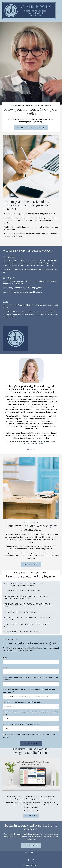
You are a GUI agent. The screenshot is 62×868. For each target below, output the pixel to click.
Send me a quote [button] (31, 744)
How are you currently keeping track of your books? (23, 702)
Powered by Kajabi (31, 865)
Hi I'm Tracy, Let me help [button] (31, 128)
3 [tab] (34, 449)
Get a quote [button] (31, 564)
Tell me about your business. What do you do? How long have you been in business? (30, 678)
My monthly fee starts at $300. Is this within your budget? (25, 724)
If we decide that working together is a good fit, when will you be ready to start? (31, 713)
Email (5, 668)
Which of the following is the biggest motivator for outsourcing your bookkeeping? (29, 691)
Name (5, 658)
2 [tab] (31, 449)
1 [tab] (28, 449)
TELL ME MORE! (31, 816)
